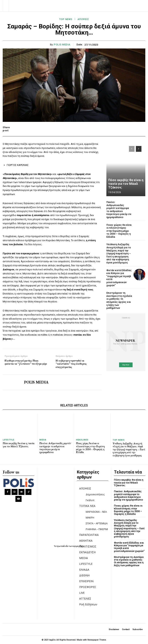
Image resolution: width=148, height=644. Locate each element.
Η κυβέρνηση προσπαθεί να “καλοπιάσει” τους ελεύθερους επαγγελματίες (71, 364)
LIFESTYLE (8, 440)
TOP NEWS (66, 19)
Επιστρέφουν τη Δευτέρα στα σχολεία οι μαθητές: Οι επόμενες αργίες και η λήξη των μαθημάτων (119, 300)
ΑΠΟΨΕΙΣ (83, 19)
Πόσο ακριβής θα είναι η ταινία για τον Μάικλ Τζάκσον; (126, 184)
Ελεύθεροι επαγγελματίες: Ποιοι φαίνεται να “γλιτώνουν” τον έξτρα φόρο (26, 362)
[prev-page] (132, 149)
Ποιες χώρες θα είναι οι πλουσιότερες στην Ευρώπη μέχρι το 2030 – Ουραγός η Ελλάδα (119, 231)
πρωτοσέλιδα (63, 546)
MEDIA (43, 440)
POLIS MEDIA (62, 45)
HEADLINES (82, 440)
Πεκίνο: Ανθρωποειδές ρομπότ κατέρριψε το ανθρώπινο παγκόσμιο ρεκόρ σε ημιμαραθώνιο (119, 210)
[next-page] (139, 149)
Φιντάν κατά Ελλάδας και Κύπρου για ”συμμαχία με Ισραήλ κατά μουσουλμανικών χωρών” (129, 547)
